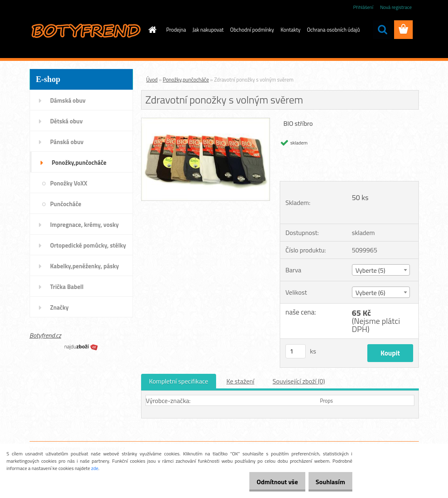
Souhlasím (327, 482)
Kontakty (290, 30)
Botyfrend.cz (45, 335)
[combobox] (381, 270)
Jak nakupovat (208, 30)
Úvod (152, 80)
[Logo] (85, 30)
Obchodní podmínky (252, 30)
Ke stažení (240, 381)
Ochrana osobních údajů (333, 30)
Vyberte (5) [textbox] (371, 270)
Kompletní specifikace (179, 381)
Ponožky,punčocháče (186, 80)
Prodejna (176, 30)
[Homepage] (151, 30)
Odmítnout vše (269, 482)
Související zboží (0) (299, 381)
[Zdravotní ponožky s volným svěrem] (206, 121)
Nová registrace (396, 7)
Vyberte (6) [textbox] (371, 293)
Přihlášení (363, 7)
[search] (382, 30)
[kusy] (296, 351)
